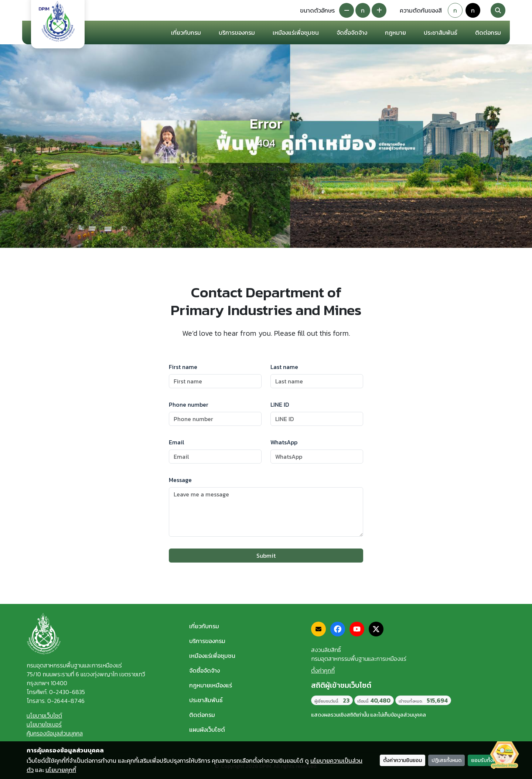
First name (183, 367)
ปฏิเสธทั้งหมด (446, 760)
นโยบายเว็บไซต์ (44, 715)
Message (180, 480)
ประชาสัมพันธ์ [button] (441, 33)
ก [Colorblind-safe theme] (473, 10)
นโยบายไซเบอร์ (44, 724)
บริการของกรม (207, 641)
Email (177, 442)
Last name (284, 367)
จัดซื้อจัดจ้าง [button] (352, 33)
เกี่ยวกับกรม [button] (186, 33)
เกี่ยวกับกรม (204, 626)
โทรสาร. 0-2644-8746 (56, 701)
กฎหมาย (395, 33)
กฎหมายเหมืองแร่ (211, 685)
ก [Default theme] (455, 10)
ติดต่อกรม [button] (488, 33)
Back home (266, 168)
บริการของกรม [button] (237, 33)
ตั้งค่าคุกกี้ (323, 670)
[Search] (498, 10)
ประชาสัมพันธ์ (206, 700)
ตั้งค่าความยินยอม (403, 760)
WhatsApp (284, 442)
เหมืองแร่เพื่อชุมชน (296, 33)
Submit (266, 556)
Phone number (189, 404)
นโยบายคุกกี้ (61, 770)
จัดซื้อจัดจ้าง (204, 670)
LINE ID (280, 404)
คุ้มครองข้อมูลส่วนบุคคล (55, 733)
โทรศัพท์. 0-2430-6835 (56, 692)
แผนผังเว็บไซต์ (207, 730)
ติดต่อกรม (202, 715)
